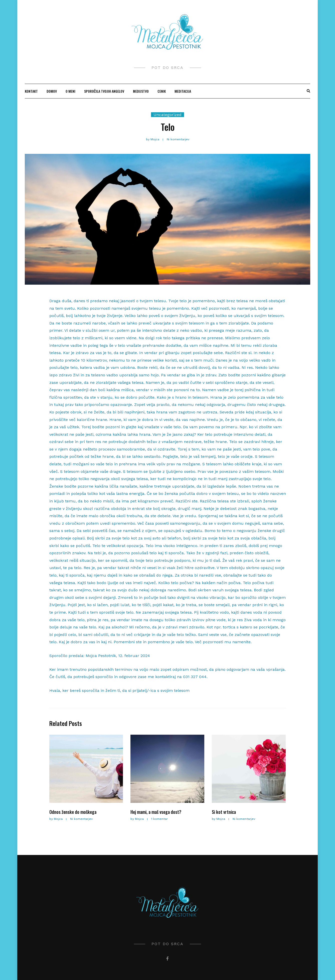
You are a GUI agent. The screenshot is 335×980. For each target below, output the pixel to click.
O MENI (70, 91)
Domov (52, 91)
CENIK (162, 91)
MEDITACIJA (183, 91)
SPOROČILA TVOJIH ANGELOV (104, 91)
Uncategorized (167, 115)
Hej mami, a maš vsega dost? (156, 812)
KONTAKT (31, 91)
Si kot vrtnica (224, 812)
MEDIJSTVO (141, 91)
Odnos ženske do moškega (73, 812)
